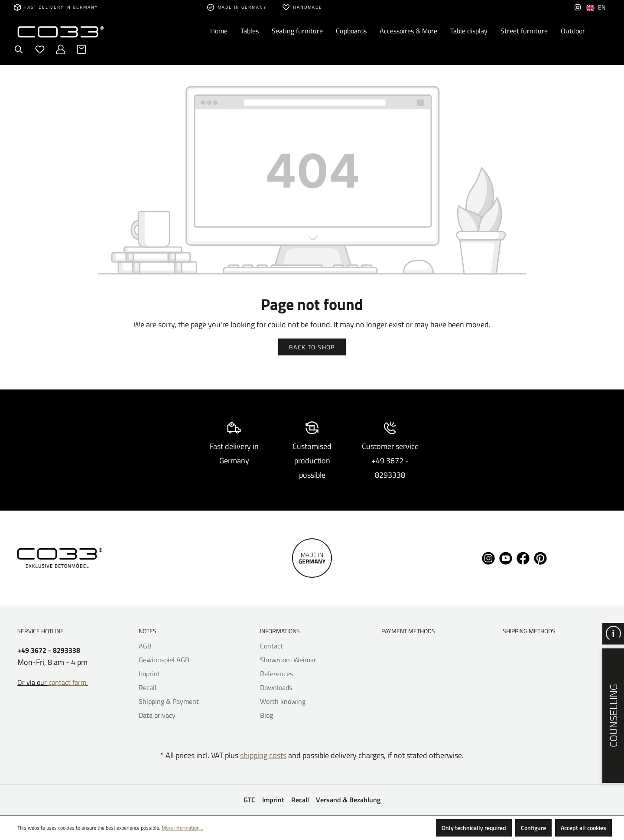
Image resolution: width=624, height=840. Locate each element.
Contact (271, 646)
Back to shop (312, 347)
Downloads (276, 687)
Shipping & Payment (169, 701)
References (276, 674)
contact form (67, 682)
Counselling (613, 716)
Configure (533, 828)
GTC (249, 800)
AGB (145, 646)
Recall (148, 687)
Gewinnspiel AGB (164, 660)
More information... (182, 828)
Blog (266, 715)
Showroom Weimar (288, 660)
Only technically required (474, 828)
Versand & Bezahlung (348, 800)
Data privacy (157, 715)
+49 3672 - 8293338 (49, 650)
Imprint (149, 674)
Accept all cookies (583, 828)
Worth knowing (283, 701)
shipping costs (263, 755)
